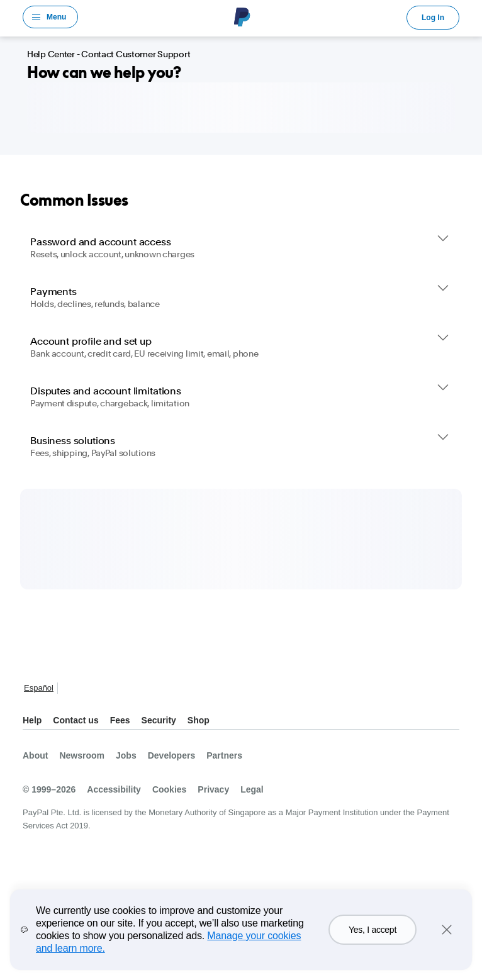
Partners (224, 755)
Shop (199, 720)
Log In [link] (433, 18)
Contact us (76, 720)
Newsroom (82, 755)
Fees (120, 720)
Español (39, 688)
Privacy (213, 789)
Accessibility (114, 789)
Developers (171, 755)
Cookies (169, 789)
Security (159, 720)
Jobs (126, 755)
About (35, 755)
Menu (56, 17)
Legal (252, 789)
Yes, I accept (373, 930)
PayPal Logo (242, 17)
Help (32, 720)
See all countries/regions (70, 689)
